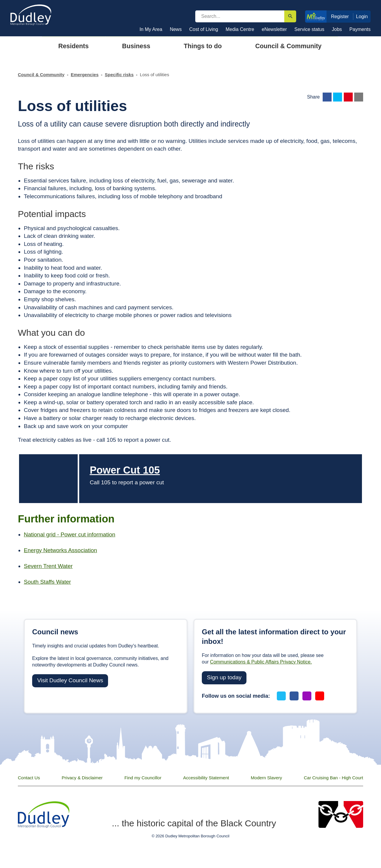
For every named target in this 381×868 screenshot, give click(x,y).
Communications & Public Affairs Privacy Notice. (261, 662)
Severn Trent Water (48, 566)
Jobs (337, 29)
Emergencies (85, 75)
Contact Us (29, 778)
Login (362, 16)
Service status (309, 29)
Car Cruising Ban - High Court (334, 778)
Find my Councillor (143, 778)
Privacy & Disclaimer (82, 778)
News (176, 29)
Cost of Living (204, 29)
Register (340, 16)
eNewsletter (274, 29)
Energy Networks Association (60, 550)
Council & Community (41, 75)
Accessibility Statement (206, 778)
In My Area (151, 29)
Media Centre (240, 29)
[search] (240, 16)
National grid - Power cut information (70, 534)
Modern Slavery (267, 778)
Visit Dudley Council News (70, 680)
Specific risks (119, 75)
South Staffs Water (47, 582)
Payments (360, 29)
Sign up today (224, 677)
